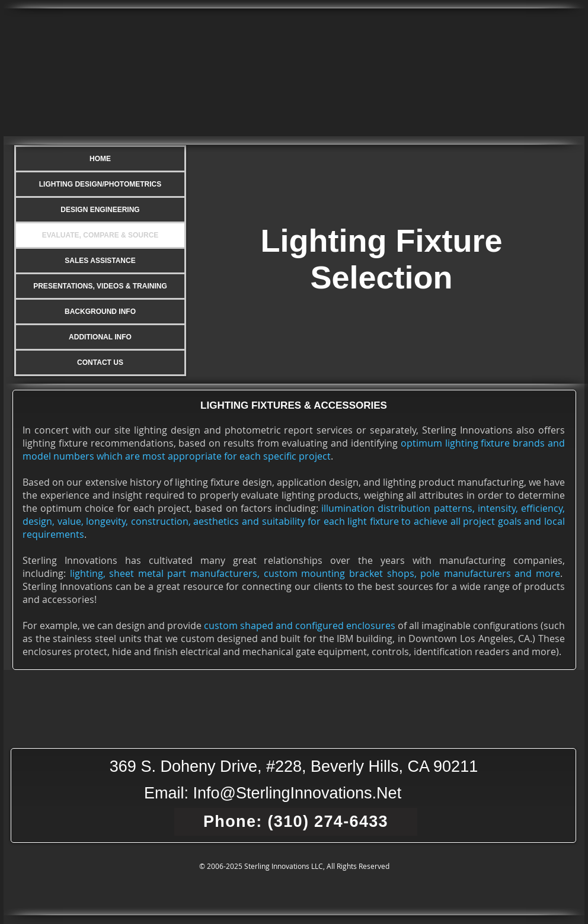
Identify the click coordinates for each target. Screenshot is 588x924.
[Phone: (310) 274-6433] (296, 822)
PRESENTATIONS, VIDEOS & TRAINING (100, 286)
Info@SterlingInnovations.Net (298, 793)
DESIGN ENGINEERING (100, 210)
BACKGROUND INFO (100, 312)
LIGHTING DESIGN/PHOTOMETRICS (100, 184)
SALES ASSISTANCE (100, 261)
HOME (100, 159)
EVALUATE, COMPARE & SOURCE (100, 235)
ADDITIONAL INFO (100, 337)
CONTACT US (100, 362)
